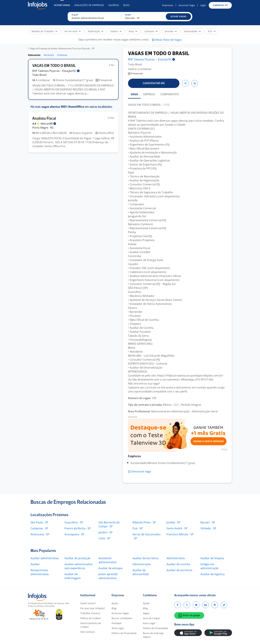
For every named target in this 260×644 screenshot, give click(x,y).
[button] (178, 17)
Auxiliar (35, 564)
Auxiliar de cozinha (178, 564)
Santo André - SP (177, 528)
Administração (142, 564)
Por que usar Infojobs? (93, 608)
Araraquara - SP (74, 534)
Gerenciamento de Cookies (91, 625)
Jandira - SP (106, 532)
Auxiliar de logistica (212, 574)
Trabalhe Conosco (90, 613)
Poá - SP (138, 528)
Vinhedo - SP (208, 528)
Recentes (49, 55)
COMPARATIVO (170, 94)
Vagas (146, 613)
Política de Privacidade (124, 633)
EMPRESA (149, 94)
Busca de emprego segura (153, 635)
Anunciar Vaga (187, 5)
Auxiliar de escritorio (179, 570)
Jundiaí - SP (173, 522)
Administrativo (176, 558)
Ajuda (115, 603)
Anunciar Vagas (120, 613)
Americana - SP (40, 534)
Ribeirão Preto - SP (144, 522)
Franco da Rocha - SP (78, 528)
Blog (126, 5)
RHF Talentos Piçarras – (56, 71)
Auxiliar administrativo (45, 558)
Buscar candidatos (122, 618)
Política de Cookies (91, 618)
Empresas (168, 5)
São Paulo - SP (39, 522)
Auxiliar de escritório (145, 558)
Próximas (62, 55)
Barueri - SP (208, 522)
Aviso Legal (118, 628)
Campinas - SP (39, 528)
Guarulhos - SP (74, 522)
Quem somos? (88, 603)
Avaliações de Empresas (89, 5)
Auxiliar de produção (78, 558)
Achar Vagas (62, 5)
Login (203, 5)
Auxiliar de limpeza (212, 558)
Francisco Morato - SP (180, 534)
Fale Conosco (87, 632)
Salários (114, 5)
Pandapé (116, 623)
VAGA (134, 94)
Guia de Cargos (151, 618)
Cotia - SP (104, 538)
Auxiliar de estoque (111, 568)
